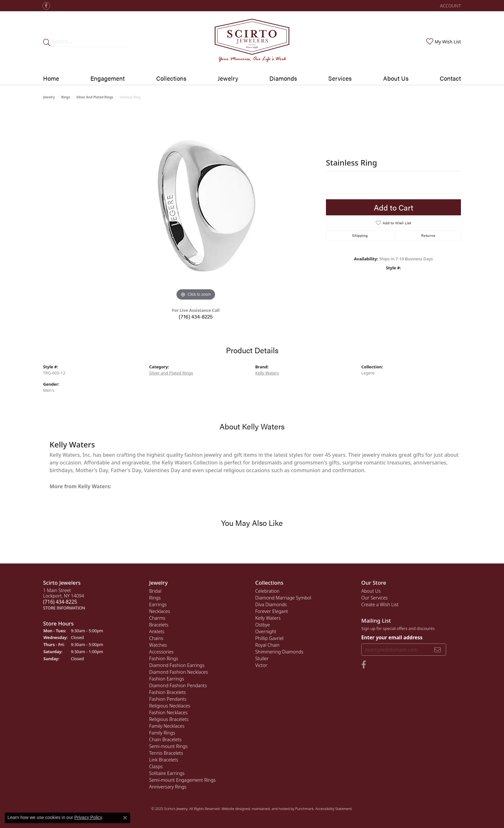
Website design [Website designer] (234, 809)
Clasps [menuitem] (156, 766)
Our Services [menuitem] (374, 598)
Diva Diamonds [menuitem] (271, 604)
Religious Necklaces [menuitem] (170, 706)
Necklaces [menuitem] (160, 611)
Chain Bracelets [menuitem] (165, 739)
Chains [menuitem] (156, 638)
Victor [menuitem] (261, 665)
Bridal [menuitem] (155, 591)
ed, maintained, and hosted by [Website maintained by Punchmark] (270, 809)
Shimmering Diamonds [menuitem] (279, 652)
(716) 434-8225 (196, 316)
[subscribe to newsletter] (437, 649)
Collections (171, 78)
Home (51, 78)
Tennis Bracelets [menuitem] (166, 753)
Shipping (360, 235)
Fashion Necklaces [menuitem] (168, 712)
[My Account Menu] (450, 6)
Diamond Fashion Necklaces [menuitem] (179, 672)
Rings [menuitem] (155, 598)
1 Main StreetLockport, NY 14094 (64, 599)
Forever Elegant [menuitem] (272, 611)
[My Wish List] (443, 42)
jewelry (49, 97)
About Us (396, 78)
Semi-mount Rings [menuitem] (168, 746)
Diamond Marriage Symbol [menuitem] (283, 598)
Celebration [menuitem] (267, 591)
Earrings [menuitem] (158, 604)
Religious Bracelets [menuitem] (169, 719)
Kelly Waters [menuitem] (268, 618)
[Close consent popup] (125, 818)
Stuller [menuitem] (262, 658)
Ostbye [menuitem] (263, 625)
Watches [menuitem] (158, 645)
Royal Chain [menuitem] (267, 645)
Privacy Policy (88, 817)
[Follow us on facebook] (46, 6)
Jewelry (228, 78)
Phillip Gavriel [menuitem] (269, 638)
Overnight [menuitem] (266, 631)
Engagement (108, 78)
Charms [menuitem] (157, 618)
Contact (450, 78)
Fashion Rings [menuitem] (164, 658)
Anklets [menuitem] (157, 631)
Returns (428, 235)
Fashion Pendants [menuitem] (168, 699)
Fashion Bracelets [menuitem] (167, 692)
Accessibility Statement (334, 809)
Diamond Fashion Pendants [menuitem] (178, 685)
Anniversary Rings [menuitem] (168, 787)
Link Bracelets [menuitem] (164, 760)
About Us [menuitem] (371, 591)
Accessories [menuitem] (161, 652)
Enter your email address (392, 637)
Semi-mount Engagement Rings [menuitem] (182, 780)
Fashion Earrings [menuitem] (167, 679)
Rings (66, 97)
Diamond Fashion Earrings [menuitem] (177, 665)
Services (340, 78)
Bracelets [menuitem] (159, 625)
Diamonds (283, 78)
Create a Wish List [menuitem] (380, 604)
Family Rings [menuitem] (162, 733)
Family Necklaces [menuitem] (167, 726)
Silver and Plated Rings (95, 97)
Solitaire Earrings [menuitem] (167, 773)
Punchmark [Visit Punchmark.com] (304, 809)
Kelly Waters (267, 373)
